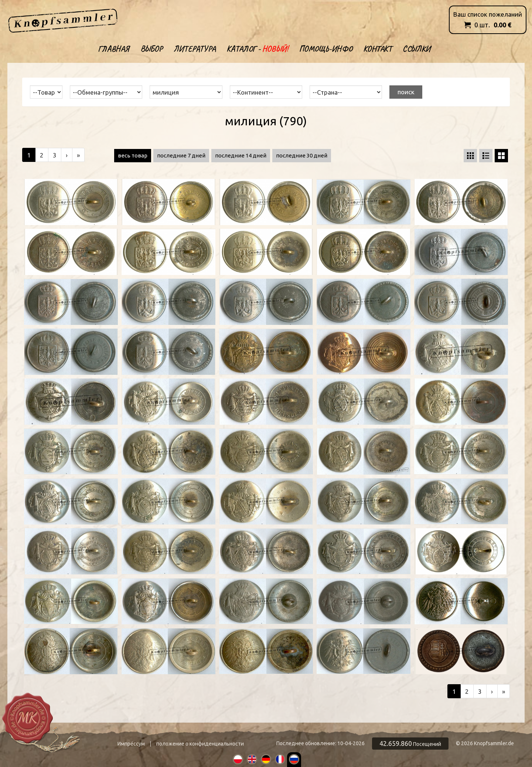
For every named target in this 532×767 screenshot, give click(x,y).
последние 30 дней (302, 155)
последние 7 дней (181, 155)
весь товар (133, 155)
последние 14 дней (241, 155)
